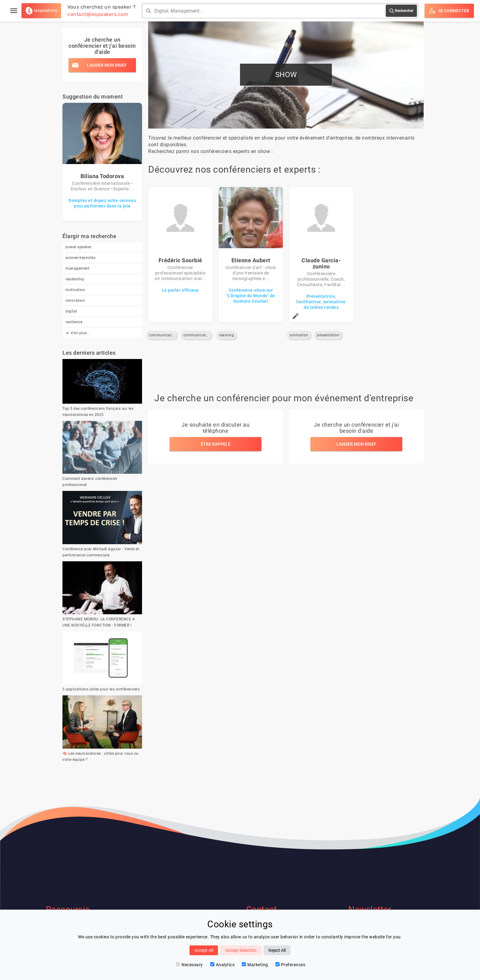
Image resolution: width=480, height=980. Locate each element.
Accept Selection (241, 950)
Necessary (189, 965)
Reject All (277, 950)
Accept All (204, 950)
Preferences (291, 965)
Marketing (255, 965)
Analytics (223, 965)
